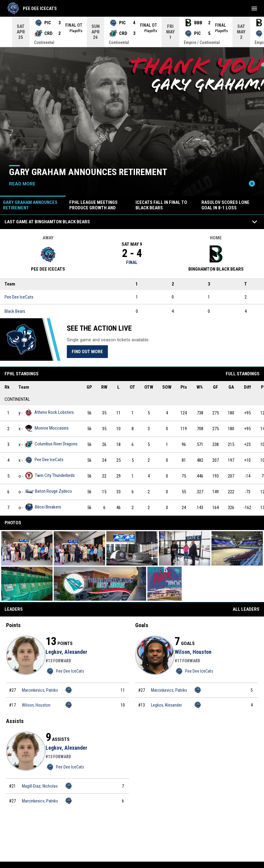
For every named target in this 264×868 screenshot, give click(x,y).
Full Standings (243, 374)
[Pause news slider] (252, 184)
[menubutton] (254, 8)
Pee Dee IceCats (19, 297)
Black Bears (15, 311)
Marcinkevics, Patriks (40, 690)
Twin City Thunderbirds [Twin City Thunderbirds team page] (50, 476)
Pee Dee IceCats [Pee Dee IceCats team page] (44, 460)
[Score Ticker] (132, 32)
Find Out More (87, 352)
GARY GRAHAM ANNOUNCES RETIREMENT (88, 172)
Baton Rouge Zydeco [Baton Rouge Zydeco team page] (48, 491)
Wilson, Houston (36, 705)
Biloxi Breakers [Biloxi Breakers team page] (43, 507)
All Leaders (246, 609)
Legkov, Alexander (66, 652)
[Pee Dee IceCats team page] (69, 690)
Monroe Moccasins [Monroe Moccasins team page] (46, 428)
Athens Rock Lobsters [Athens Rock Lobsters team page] (49, 412)
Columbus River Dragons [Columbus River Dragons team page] (51, 444)
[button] (27, 548)
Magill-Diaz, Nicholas (40, 786)
